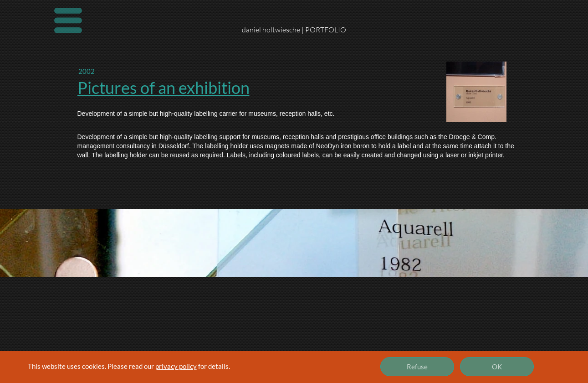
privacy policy (176, 366)
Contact (155, 374)
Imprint (67, 374)
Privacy (241, 374)
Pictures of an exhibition (164, 88)
